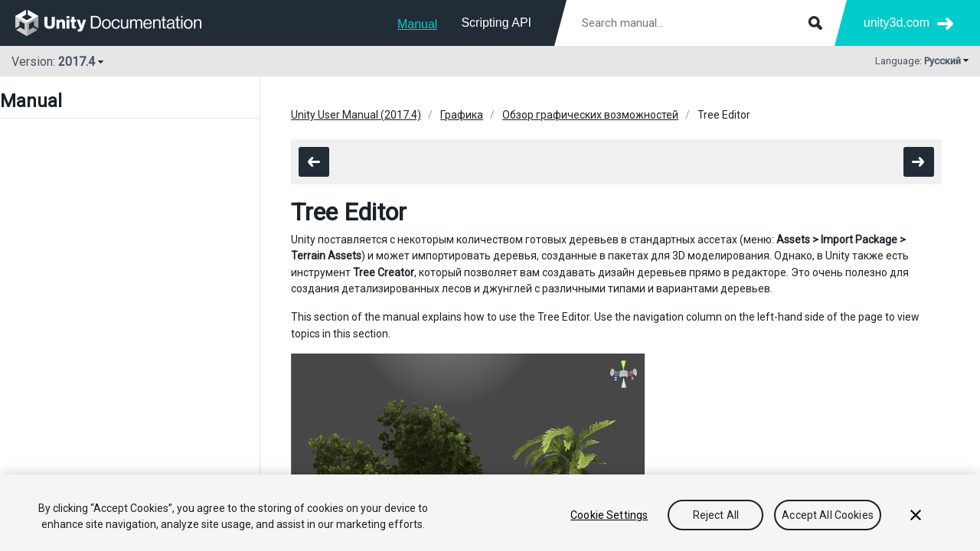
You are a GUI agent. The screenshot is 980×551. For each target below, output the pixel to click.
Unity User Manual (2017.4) (356, 115)
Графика (462, 115)
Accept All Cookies (828, 515)
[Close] (916, 515)
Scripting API (496, 23)
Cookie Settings (609, 515)
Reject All (716, 515)
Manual (417, 24)
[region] (490, 513)
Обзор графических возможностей (590, 115)
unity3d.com (897, 23)
